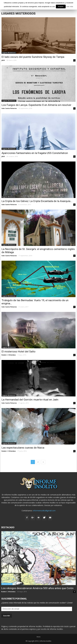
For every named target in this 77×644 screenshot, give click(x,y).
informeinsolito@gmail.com (44, 511)
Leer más (70, 6)
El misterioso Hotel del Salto (18, 352)
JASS (3, 60)
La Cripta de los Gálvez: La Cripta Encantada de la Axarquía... (37, 201)
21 (74, 592)
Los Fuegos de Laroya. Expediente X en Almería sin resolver (36, 105)
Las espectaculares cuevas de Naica (23, 448)
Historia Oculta (7, 584)
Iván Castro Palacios (9, 108)
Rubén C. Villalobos (9, 355)
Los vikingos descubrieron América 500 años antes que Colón (37, 588)
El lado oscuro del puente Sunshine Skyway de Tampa (33, 57)
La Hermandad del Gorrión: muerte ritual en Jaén (30, 400)
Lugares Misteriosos (9, 53)
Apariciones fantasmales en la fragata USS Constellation (35, 153)
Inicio (39, 637)
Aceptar (61, 6)
